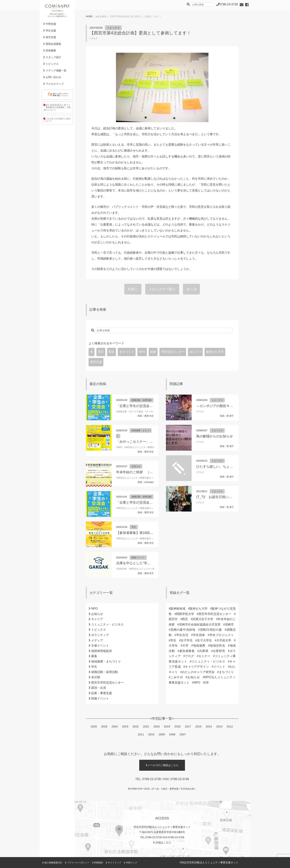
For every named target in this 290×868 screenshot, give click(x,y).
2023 (125, 726)
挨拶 (153, 352)
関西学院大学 (185, 614)
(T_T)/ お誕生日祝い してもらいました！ (229, 497)
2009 (162, 734)
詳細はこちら (162, 842)
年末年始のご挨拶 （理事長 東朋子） (145, 472)
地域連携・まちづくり (106, 661)
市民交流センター (173, 352)
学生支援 (50, 31)
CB (207, 683)
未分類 (96, 677)
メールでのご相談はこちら (162, 765)
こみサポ (177, 677)
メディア (97, 640)
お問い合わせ (52, 77)
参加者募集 (187, 651)
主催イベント (100, 646)
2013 (219, 726)
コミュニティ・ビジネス (107, 624)
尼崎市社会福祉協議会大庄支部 (200, 624)
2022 (135, 726)
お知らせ (136, 466)
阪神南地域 (178, 609)
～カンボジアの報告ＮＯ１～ (218, 406)
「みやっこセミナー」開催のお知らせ (144, 442)
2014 (209, 726)
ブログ (94, 38)
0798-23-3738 (152, 779)
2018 (177, 726)
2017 (188, 726)
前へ (133, 289)
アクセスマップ (54, 84)
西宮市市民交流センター (107, 683)
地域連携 (199, 646)
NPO (142, 352)
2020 (157, 726)
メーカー (151, 412)
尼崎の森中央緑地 (183, 630)
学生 (134, 527)
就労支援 (50, 37)
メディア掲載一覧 (55, 70)
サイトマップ (113, 863)
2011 (141, 734)
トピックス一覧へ (162, 289)
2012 (230, 726)
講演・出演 (99, 688)
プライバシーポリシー (77, 863)
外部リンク (130, 863)
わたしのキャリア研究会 (198, 672)
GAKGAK (122, 569)
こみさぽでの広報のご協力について (57, 120)
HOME (89, 16)
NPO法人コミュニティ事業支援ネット (144, 447)
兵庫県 (204, 651)
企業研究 (219, 651)
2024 (115, 726)
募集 (94, 656)
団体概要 (50, 51)
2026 (94, 726)
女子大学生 (204, 640)
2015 (198, 726)
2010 (151, 734)
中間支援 (50, 24)
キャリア (97, 619)
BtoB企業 (122, 412)
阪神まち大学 (215, 352)
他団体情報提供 (102, 651)
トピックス (101, 16)
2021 (146, 726)
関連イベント (138, 558)
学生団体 (199, 635)
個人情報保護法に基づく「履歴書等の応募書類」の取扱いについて (57, 107)
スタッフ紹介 (52, 57)
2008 (172, 734)
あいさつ (195, 352)
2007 (183, 734)
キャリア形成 (136, 412)
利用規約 (98, 863)
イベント (219, 667)
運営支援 (96, 362)
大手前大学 (224, 640)
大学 (186, 646)
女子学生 (187, 640)
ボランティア (100, 635)
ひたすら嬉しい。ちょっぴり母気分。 (225, 467)
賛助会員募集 (52, 44)
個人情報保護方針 (52, 863)
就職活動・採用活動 (141, 400)
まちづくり (127, 352)
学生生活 (182, 635)
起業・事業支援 (102, 693)
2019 (167, 726)
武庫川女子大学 (203, 619)
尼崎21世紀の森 (211, 630)
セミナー (204, 656)
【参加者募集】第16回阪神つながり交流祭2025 (152, 533)
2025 (104, 726)
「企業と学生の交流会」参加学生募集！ (146, 406)
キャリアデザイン (197, 667)
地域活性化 (217, 646)
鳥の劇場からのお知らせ (215, 436)
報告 (112, 352)
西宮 (101, 352)
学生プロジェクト (222, 635)
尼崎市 (229, 624)
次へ (191, 289)
